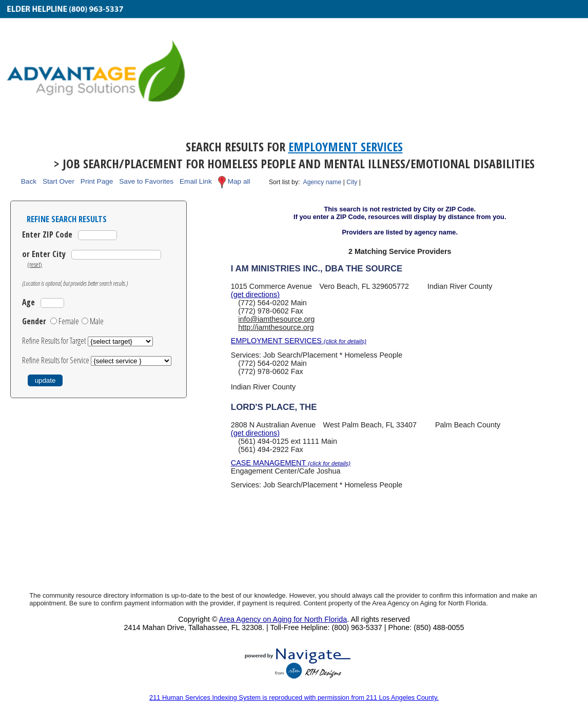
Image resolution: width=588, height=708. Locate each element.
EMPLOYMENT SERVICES (299, 341)
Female (69, 321)
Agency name (322, 182)
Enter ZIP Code (47, 234)
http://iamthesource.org (276, 327)
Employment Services (346, 146)
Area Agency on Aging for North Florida (283, 619)
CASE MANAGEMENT (291, 463)
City (352, 182)
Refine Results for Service (56, 360)
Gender (34, 321)
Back (29, 182)
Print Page (97, 182)
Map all (239, 182)
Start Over (58, 182)
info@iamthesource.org (276, 319)
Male (97, 321)
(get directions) (255, 294)
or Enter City (44, 254)
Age (28, 302)
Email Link (196, 182)
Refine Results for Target (55, 341)
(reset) (35, 264)
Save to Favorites (146, 182)
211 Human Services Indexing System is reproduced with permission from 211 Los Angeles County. (294, 697)
